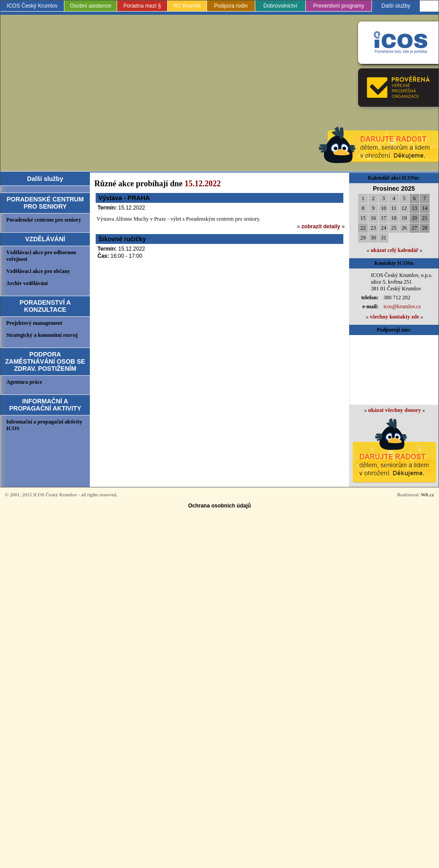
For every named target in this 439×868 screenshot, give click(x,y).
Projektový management (34, 323)
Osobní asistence (91, 6)
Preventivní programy (338, 6)
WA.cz (427, 495)
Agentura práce (24, 382)
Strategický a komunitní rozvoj (42, 335)
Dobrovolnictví (280, 6)
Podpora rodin (231, 6)
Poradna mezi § (142, 6)
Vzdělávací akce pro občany (38, 271)
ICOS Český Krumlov (32, 6)
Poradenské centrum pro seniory (44, 220)
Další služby (396, 6)
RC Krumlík (187, 6)
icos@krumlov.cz (402, 306)
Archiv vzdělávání (27, 283)
